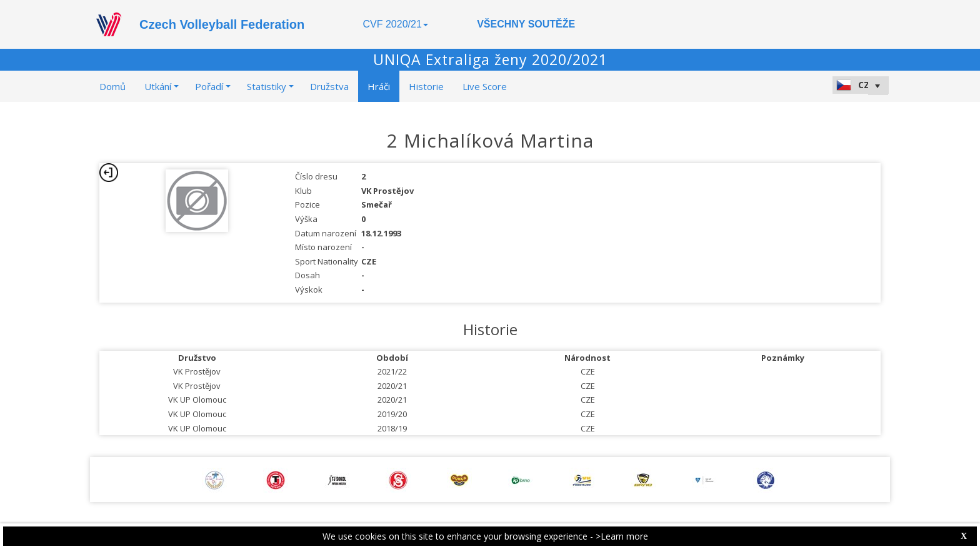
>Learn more (622, 536)
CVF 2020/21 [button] (396, 24)
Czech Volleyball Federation (222, 24)
